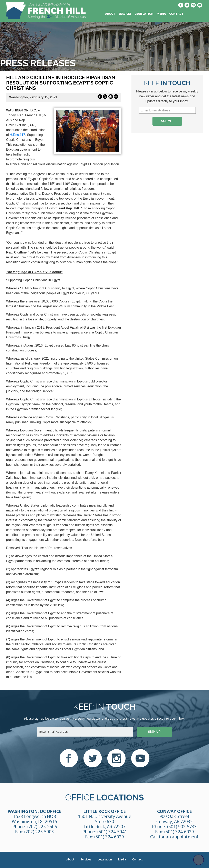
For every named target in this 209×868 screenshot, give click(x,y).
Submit (167, 121)
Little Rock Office (104, 811)
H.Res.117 (18, 135)
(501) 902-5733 (182, 827)
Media (161, 14)
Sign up (154, 732)
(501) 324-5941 (112, 832)
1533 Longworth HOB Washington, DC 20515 (34, 819)
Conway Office (175, 811)
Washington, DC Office (35, 811)
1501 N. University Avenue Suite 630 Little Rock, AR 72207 (105, 821)
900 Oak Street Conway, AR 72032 (175, 819)
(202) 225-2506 (42, 827)
